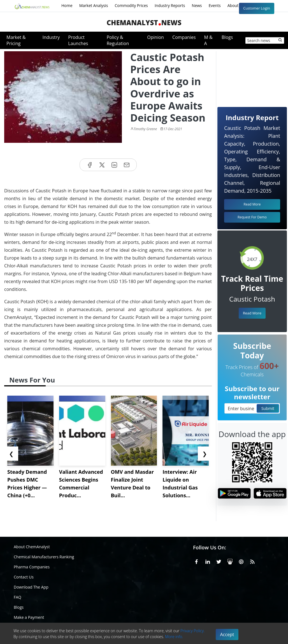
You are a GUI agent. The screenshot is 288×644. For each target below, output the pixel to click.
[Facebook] (196, 561)
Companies (184, 37)
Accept (227, 634)
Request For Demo (252, 217)
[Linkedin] (208, 561)
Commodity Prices (131, 5)
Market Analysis (94, 5)
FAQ (18, 597)
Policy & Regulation (118, 40)
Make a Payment (29, 617)
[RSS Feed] (252, 561)
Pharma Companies (32, 567)
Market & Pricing (16, 40)
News (197, 5)
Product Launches (78, 40)
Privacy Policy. (193, 631)
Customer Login (257, 8)
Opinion (155, 37)
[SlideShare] (230, 561)
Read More (252, 313)
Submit (268, 408)
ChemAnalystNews (144, 23)
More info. (174, 637)
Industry (51, 37)
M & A (208, 40)
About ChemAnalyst (32, 547)
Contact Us (24, 577)
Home (67, 5)
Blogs (227, 37)
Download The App (31, 587)
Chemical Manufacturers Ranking (44, 557)
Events (215, 5)
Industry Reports (170, 5)
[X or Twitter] (219, 561)
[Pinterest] (241, 561)
